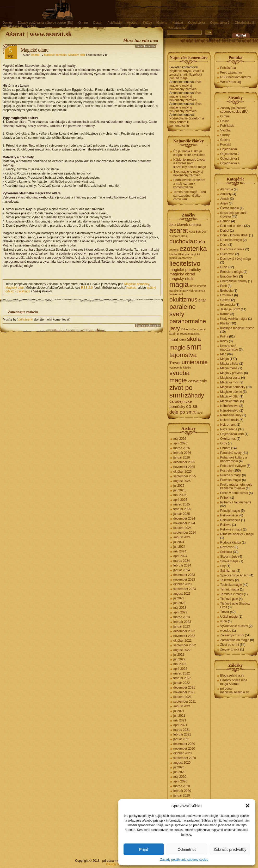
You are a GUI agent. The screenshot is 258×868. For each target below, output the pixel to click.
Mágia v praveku (232, 373)
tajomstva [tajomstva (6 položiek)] (183, 355)
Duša (224, 267)
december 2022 (184, 631)
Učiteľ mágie (229, 617)
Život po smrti (230, 645)
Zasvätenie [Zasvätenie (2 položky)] (197, 381)
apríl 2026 (180, 443)
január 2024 (182, 570)
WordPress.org (231, 82)
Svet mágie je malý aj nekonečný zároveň (185, 86)
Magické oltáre (35, 50)
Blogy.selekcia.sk (232, 676)
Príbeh (225, 498)
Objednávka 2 (220, 23)
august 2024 (182, 537)
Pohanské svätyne (233, 466)
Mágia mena (229, 368)
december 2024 (184, 519)
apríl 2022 (180, 669)
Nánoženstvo (229, 411)
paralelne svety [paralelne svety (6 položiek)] (183, 310)
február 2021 (182, 734)
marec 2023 (182, 617)
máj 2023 (180, 608)
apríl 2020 (180, 781)
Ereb (223, 286)
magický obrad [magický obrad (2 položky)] (182, 274)
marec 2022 (182, 673)
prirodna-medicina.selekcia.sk (235, 690)
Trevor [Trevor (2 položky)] (175, 363)
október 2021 (182, 697)
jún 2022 (179, 659)
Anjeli (224, 203)
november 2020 (184, 749)
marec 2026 (182, 448)
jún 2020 (179, 772)
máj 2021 (180, 720)
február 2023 (182, 622)
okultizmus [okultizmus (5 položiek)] (183, 299)
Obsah (98, 23)
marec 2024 (182, 561)
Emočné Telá (229, 276)
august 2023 (182, 594)
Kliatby (225, 323)
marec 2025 (182, 504)
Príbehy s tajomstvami (236, 502)
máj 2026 (180, 439)
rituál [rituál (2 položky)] (174, 339)
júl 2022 (179, 655)
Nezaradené (229, 429)
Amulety (226, 194)
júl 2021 (179, 711)
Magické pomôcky (55, 55)
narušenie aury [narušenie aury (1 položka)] (179, 291)
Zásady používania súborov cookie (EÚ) (45, 23)
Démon (225, 221)
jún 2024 (179, 547)
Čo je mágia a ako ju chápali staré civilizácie (189, 153)
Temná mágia (230, 589)
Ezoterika (227, 295)
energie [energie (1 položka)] (174, 250)
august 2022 (182, 650)
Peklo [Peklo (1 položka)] (184, 329)
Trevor (225, 612)
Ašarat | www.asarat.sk (39, 34)
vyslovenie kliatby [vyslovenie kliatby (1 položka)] (180, 367)
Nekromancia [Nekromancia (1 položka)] (197, 291)
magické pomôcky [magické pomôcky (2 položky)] (185, 270)
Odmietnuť (187, 849)
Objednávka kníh (232, 434)
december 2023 (184, 575)
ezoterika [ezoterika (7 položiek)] (193, 249)
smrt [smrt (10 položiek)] (194, 347)
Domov (8, 23)
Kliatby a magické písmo (237, 328)
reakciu (131, 288)
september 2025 (185, 476)
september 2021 (185, 702)
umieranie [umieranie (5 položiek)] (195, 362)
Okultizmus (228, 439)
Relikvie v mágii (231, 529)
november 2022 (184, 636)
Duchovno (227, 254)
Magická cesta (230, 378)
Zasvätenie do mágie (235, 640)
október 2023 (182, 584)
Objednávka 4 (12, 26)
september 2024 (185, 533)
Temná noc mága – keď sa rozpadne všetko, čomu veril (190, 196)
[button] (248, 806)
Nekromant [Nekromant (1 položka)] (176, 294)
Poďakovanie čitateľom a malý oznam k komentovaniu (187, 122)
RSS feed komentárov (235, 77)
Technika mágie (231, 585)
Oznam (225, 448)
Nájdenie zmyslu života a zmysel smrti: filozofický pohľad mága (187, 75)
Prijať (144, 849)
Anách (225, 199)
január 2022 (182, 683)
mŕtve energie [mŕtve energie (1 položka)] (198, 286)
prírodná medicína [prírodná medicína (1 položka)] (188, 334)
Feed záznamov (231, 73)
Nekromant (228, 425)
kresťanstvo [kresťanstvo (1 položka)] (185, 258)
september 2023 (185, 589)
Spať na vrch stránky (148, 326)
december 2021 (184, 688)
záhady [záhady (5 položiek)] (194, 395)
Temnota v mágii (232, 594)
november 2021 (184, 692)
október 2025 (182, 472)
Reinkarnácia (229, 515)
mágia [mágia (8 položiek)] (179, 285)
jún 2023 (179, 603)
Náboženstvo (229, 406)
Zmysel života (230, 649)
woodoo (226, 631)
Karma (225, 314)
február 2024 (182, 565)
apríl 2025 (180, 500)
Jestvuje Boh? (230, 309)
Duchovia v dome (232, 249)
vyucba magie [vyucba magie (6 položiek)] (180, 376)
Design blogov (116, 864)
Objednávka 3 (244, 23)
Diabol (225, 231)
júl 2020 (179, 767)
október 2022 (182, 641)
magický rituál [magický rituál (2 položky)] (182, 278)
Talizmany (227, 580)
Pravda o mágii (231, 475)
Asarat (35, 55)
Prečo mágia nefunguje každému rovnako (236, 486)
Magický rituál (230, 401)
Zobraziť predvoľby (230, 849)
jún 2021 (179, 716)
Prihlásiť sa (228, 68)
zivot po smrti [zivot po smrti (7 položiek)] (181, 391)
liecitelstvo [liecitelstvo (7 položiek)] (185, 263)
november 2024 (184, 523)
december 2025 (184, 462)
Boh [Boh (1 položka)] (198, 232)
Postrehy (226, 471)
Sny (223, 566)
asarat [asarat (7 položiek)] (179, 230)
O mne (83, 23)
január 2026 (182, 457)
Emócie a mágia (231, 272)
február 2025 (182, 509)
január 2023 (182, 626)
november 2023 (184, 580)
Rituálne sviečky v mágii (237, 534)
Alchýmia (227, 189)
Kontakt (178, 23)
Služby (147, 23)
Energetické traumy (234, 281)
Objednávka (196, 23)
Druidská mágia (231, 240)
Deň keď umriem (232, 226)
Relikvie (226, 525)
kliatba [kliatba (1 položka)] (173, 254)
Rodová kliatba (231, 542)
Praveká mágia (231, 480)
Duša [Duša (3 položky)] (199, 242)
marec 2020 (182, 786)
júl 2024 (179, 542)
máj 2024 (180, 551)
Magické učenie (231, 392)
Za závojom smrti (232, 635)
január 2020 (182, 795)
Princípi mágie (230, 511)
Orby (224, 443)
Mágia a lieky (229, 364)
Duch (224, 245)
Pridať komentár (146, 46)
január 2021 (182, 739)
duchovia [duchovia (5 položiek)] (181, 241)
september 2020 (185, 758)
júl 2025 (179, 486)
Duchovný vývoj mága (235, 259)
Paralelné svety (231, 453)
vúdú (224, 621)
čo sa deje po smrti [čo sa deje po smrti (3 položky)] (183, 409)
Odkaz (32, 26)
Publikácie (115, 23)
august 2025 (182, 481)
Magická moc (229, 382)
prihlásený (26, 320)
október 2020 (182, 753)
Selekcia (226, 552)
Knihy (224, 341)
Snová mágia (229, 561)
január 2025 (182, 514)
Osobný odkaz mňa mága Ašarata (234, 682)
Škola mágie (229, 557)
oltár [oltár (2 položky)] (202, 300)
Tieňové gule (229, 599)
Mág (223, 354)
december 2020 (184, 744)
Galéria (162, 23)
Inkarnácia (227, 305)
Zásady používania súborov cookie (184, 860)
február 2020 (182, 791)
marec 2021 (182, 730)
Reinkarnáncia (230, 520)
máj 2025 (180, 495)
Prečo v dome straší (234, 493)
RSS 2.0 (87, 288)
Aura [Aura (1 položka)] (192, 232)
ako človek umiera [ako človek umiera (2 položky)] (185, 224)
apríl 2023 (180, 612)
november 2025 (184, 467)
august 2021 (182, 706)
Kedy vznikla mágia (234, 319)
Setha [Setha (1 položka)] (182, 340)
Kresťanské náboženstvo (229, 348)
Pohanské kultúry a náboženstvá (234, 459)
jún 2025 (179, 490)
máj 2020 (180, 777)
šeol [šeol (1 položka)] (200, 413)
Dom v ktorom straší (234, 235)
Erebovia (226, 291)
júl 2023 (179, 598)
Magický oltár (77, 55)
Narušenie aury (231, 415)
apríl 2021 (180, 725)
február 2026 (182, 453)
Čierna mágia (229, 208)
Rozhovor (227, 547)
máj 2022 (180, 664)
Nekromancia (229, 420)
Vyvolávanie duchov (234, 626)
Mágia (225, 359)
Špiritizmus (228, 571)
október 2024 (182, 528)
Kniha (224, 336)
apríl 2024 (180, 556)
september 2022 (185, 645)
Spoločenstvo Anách (234, 575)
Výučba (132, 23)
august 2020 (182, 763)
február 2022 (182, 678)
